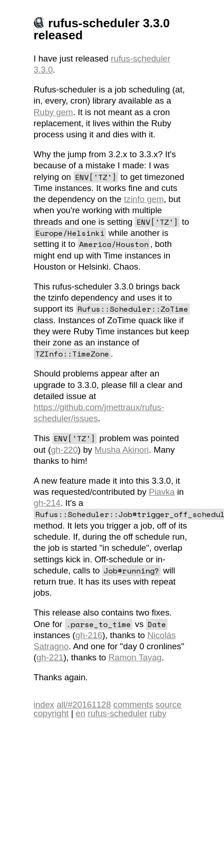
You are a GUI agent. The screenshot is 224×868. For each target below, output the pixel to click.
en (81, 713)
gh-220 (64, 450)
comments (133, 705)
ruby (158, 713)
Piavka (162, 492)
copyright (51, 713)
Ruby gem (53, 112)
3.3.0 (44, 70)
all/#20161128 (84, 705)
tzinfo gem (144, 199)
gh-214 (47, 503)
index (44, 705)
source (168, 705)
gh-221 (50, 657)
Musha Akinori (121, 450)
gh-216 (89, 635)
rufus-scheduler (141, 58)
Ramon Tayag (135, 657)
